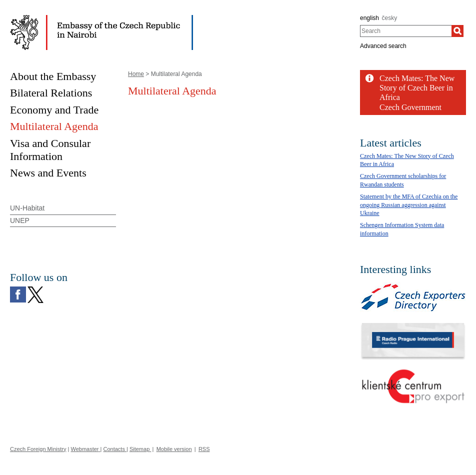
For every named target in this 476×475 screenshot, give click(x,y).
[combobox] (406, 31)
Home (136, 74)
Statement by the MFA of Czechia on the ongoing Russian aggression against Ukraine (409, 205)
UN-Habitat (27, 208)
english (369, 18)
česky (390, 18)
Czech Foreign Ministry (38, 449)
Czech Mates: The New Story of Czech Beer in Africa (417, 88)
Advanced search (383, 46)
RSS (204, 449)
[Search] (457, 31)
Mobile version (174, 449)
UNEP (20, 220)
